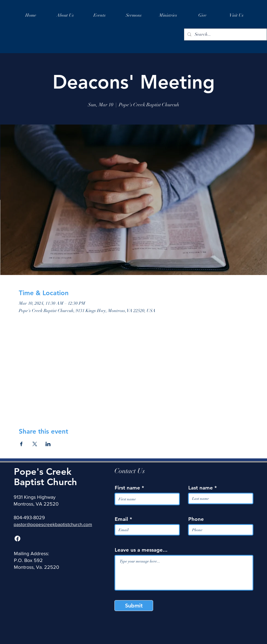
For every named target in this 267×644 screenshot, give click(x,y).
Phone (196, 519)
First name (127, 488)
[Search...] (225, 34)
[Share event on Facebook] (21, 444)
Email (121, 519)
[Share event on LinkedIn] (48, 444)
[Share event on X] (35, 444)
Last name (201, 488)
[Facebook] (17, 539)
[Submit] (134, 606)
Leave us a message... (141, 550)
